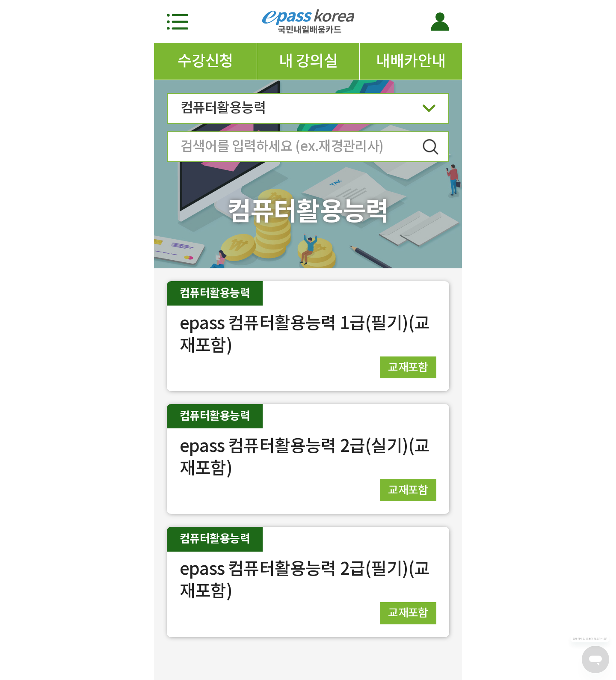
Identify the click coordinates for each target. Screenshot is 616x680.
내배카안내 (411, 61)
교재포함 (408, 367)
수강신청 (205, 61)
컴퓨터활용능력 (308, 111)
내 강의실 (308, 61)
